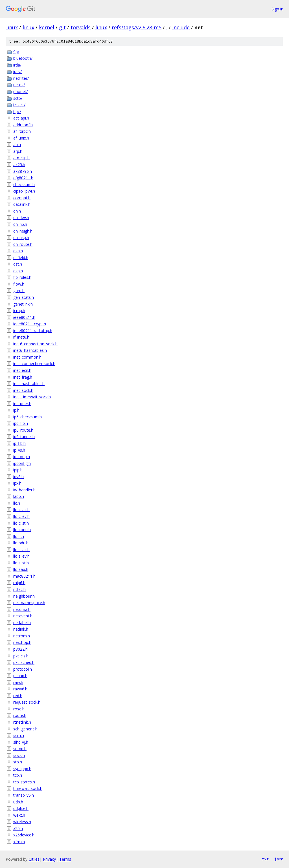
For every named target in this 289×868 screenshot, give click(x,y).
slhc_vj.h (21, 742)
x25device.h (24, 835)
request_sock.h (27, 702)
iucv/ (17, 71)
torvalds (81, 27)
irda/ (17, 65)
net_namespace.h (29, 603)
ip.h (16, 410)
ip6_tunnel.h (24, 437)
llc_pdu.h (21, 543)
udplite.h (21, 808)
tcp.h (18, 775)
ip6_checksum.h (28, 417)
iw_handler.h (24, 490)
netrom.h (22, 636)
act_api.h (21, 118)
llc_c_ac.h (21, 510)
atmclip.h (21, 158)
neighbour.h (24, 596)
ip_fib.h (19, 443)
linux (12, 27)
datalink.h (22, 204)
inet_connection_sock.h (34, 364)
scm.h (19, 735)
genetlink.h (23, 304)
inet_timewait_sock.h (32, 397)
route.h (20, 715)
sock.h (19, 755)
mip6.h (19, 583)
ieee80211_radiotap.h (33, 331)
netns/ (19, 85)
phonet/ (20, 91)
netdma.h (22, 609)
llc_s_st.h (21, 563)
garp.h (19, 291)
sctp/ (18, 98)
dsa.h (18, 251)
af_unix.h (21, 138)
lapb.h (19, 496)
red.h (18, 696)
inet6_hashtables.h (30, 350)
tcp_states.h (24, 782)
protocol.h (23, 669)
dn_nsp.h (21, 238)
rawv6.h (20, 689)
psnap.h (20, 676)
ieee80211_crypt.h (30, 324)
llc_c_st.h (21, 523)
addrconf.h (23, 125)
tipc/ (17, 111)
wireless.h (22, 822)
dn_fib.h (20, 224)
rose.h (19, 709)
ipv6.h (18, 477)
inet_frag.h (23, 377)
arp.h (18, 151)
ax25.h (19, 164)
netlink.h (21, 629)
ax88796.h (23, 171)
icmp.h (19, 311)
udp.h (18, 802)
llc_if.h (19, 536)
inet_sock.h (23, 390)
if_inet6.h (21, 337)
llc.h (17, 503)
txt (265, 859)
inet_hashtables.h (29, 384)
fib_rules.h (22, 277)
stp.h (18, 762)
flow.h (19, 284)
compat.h (22, 198)
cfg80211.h (23, 178)
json (279, 859)
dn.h (17, 211)
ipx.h (17, 483)
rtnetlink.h (22, 722)
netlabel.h (22, 623)
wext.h (19, 815)
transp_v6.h (24, 795)
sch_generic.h (25, 729)
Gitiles (34, 859)
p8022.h (20, 649)
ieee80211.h (24, 317)
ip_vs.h (19, 450)
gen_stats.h (24, 297)
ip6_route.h (23, 430)
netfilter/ (21, 78)
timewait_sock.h (28, 788)
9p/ (16, 52)
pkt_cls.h (21, 656)
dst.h (18, 264)
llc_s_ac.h (21, 550)
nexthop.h (22, 642)
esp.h (18, 271)
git (62, 27)
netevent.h (23, 616)
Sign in (277, 9)
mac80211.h (24, 576)
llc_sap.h (21, 569)
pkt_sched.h (24, 662)
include (181, 27)
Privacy (49, 859)
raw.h (18, 682)
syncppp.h (22, 769)
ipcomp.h (22, 457)
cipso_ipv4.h (24, 191)
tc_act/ (19, 105)
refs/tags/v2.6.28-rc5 (137, 27)
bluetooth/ (23, 58)
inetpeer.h (22, 404)
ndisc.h (19, 589)
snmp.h (20, 749)
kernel (47, 27)
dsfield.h (21, 258)
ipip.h (18, 470)
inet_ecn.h (22, 370)
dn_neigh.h (23, 231)
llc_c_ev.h (21, 516)
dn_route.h (23, 244)
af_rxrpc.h (22, 131)
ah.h (17, 144)
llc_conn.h (22, 530)
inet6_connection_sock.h (35, 344)
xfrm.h (19, 842)
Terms (65, 859)
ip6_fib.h (21, 423)
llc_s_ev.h (21, 556)
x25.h (18, 828)
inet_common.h (27, 357)
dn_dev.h (21, 217)
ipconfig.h (22, 463)
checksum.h (24, 185)
